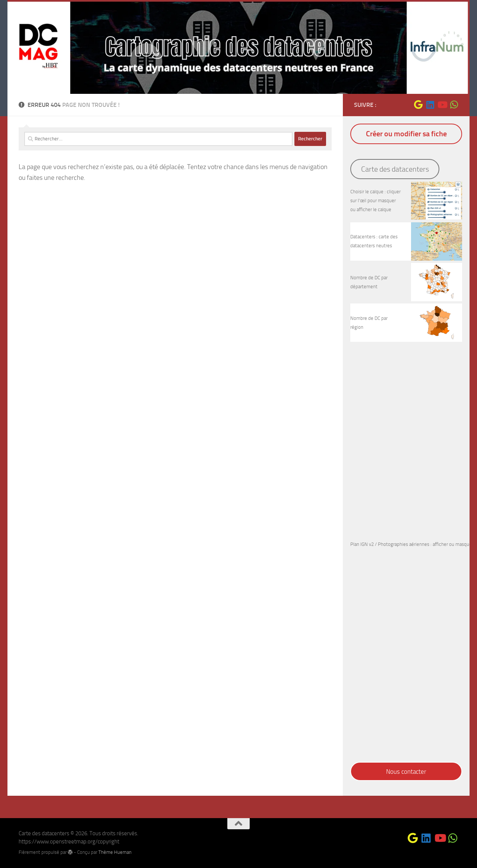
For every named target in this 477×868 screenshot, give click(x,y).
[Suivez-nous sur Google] (418, 105)
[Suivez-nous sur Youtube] (442, 105)
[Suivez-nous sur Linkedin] (430, 105)
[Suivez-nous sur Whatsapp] (454, 105)
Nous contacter (406, 772)
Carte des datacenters (395, 169)
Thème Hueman (115, 852)
